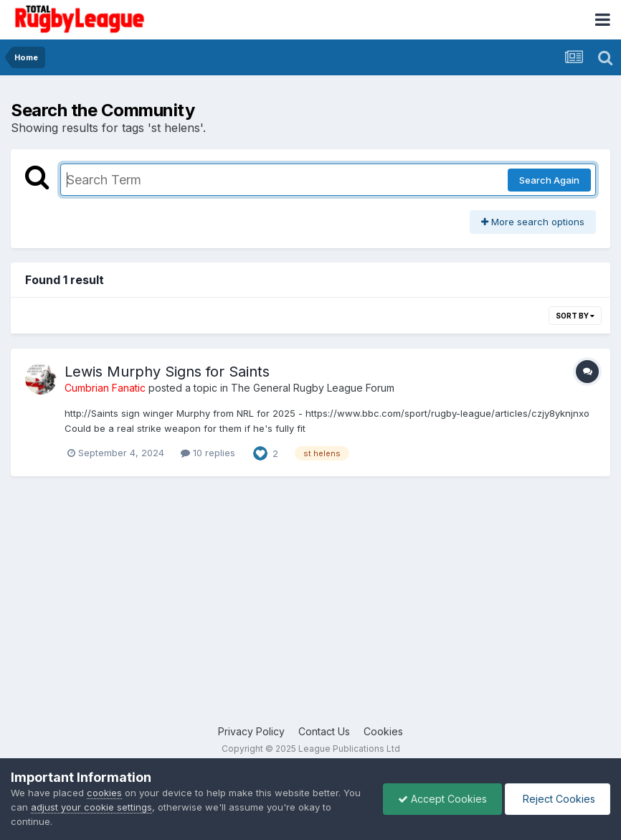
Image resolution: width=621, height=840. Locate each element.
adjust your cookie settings (91, 807)
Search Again (549, 180)
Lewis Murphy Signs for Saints (167, 372)
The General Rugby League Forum (313, 388)
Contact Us (324, 731)
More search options (533, 222)
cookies (104, 793)
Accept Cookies (442, 799)
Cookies (383, 731)
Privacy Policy (251, 731)
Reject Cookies (558, 799)
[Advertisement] (310, 609)
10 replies (208, 453)
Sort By (575, 316)
